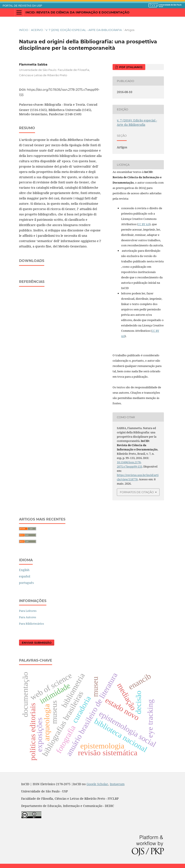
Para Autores (28, 617)
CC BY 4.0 (144, 224)
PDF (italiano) (130, 67)
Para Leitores (28, 611)
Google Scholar (97, 784)
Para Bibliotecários (32, 624)
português (26, 583)
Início (24, 30)
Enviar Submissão (37, 643)
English (24, 570)
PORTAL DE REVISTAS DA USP (22, 6)
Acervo (37, 30)
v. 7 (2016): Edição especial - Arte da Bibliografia (84, 30)
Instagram (117, 784)
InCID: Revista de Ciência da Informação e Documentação (77, 12)
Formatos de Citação (137, 492)
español (25, 576)
